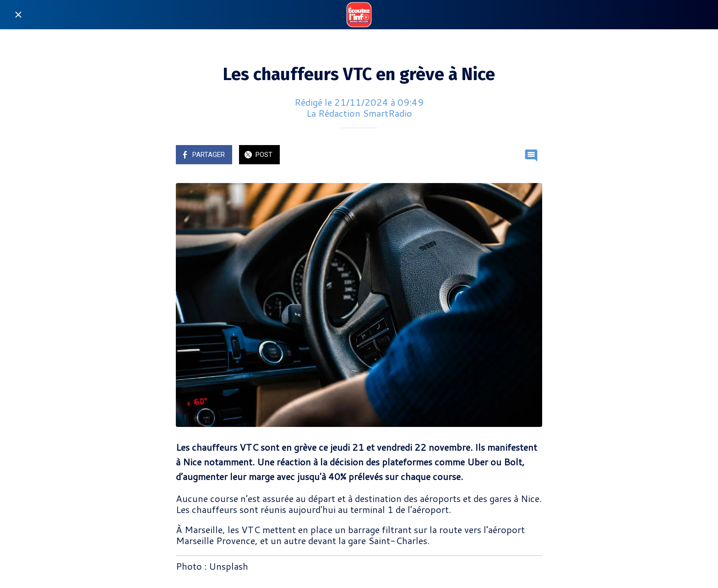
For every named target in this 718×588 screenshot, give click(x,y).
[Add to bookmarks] (509, 156)
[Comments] (531, 156)
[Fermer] (18, 15)
